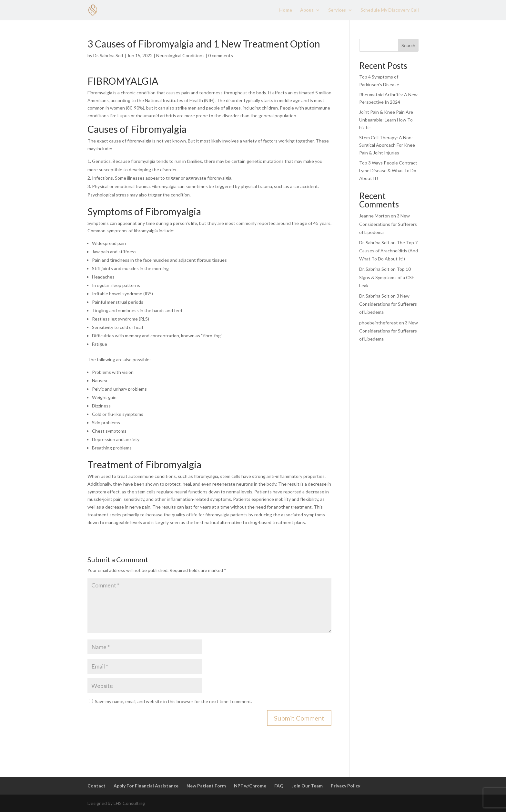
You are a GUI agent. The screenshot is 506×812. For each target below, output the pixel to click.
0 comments (221, 55)
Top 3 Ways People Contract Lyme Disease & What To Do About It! (388, 170)
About (307, 10)
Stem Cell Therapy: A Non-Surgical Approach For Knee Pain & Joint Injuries (387, 145)
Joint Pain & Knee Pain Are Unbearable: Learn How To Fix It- (386, 120)
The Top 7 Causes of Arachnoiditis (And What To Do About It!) (389, 251)
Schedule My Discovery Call (390, 10)
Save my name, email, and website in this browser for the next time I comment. (173, 701)
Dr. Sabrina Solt (108, 55)
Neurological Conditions (180, 55)
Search (408, 45)
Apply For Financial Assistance (146, 786)
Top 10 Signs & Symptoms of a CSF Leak (387, 277)
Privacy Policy (345, 786)
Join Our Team (307, 786)
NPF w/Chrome (250, 786)
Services (337, 10)
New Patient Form (206, 786)
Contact (96, 786)
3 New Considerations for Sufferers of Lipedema (388, 224)
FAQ (279, 786)
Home (286, 10)
